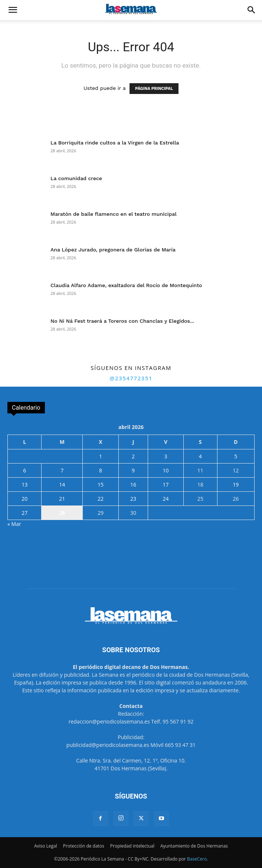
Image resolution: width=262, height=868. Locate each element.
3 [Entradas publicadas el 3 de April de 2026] (166, 456)
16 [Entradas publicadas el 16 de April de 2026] (133, 485)
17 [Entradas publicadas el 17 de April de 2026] (166, 485)
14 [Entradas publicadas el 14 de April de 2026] (62, 485)
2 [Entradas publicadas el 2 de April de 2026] (133, 456)
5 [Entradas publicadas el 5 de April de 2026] (236, 456)
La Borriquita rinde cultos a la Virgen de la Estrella (115, 143)
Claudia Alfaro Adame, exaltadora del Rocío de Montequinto (126, 285)
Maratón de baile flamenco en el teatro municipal (114, 214)
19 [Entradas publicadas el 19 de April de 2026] (236, 485)
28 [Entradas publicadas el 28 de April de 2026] (62, 513)
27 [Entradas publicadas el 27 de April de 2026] (24, 513)
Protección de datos (84, 846)
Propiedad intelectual (132, 846)
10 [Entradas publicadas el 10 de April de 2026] (166, 470)
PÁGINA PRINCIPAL (154, 89)
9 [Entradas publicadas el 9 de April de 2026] (133, 470)
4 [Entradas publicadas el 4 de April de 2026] (200, 456)
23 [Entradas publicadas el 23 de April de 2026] (133, 499)
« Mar (14, 524)
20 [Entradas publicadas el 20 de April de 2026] (24, 499)
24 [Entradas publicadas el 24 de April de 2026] (166, 499)
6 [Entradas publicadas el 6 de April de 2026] (24, 470)
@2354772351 (131, 378)
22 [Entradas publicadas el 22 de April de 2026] (101, 499)
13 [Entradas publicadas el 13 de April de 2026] (24, 485)
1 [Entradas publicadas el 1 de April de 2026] (101, 456)
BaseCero (197, 859)
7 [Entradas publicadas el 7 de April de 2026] (62, 470)
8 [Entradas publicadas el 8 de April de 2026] (101, 470)
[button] (13, 10)
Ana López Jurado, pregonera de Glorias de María (113, 250)
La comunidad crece (76, 178)
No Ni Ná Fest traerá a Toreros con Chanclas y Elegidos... (122, 321)
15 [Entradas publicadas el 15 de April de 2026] (101, 485)
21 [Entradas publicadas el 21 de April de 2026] (62, 499)
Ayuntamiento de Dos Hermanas (194, 846)
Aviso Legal (46, 846)
